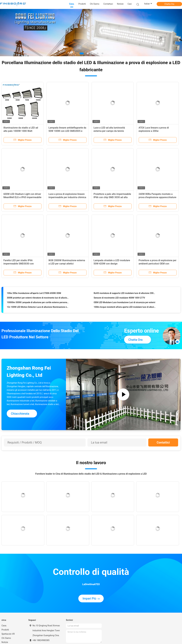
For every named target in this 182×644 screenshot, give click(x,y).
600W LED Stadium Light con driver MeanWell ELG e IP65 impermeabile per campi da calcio (22, 197)
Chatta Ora (169, 4)
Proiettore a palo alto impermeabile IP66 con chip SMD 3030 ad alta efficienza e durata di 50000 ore (112, 197)
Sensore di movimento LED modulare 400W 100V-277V (119, 299)
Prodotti (5, 630)
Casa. (4, 626)
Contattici (163, 442)
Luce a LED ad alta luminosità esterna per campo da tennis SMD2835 (109, 131)
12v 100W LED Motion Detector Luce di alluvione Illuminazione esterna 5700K (38, 308)
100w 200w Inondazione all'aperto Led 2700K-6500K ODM (34, 294)
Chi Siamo (6, 638)
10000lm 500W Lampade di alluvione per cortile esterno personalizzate (38, 303)
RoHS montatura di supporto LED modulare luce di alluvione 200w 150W (125, 294)
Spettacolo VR (8, 634)
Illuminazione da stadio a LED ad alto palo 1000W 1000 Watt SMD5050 (21, 131)
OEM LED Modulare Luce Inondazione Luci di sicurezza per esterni (124, 303)
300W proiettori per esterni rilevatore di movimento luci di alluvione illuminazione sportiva (38, 299)
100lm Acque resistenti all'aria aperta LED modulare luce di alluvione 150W (125, 308)
